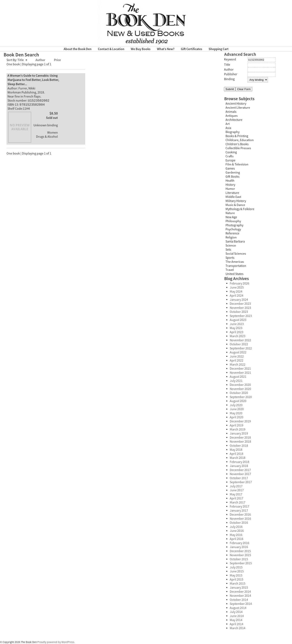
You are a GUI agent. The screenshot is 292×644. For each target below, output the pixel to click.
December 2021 (240, 369)
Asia (228, 128)
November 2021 (240, 373)
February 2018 (239, 462)
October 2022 (239, 344)
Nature (230, 213)
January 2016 (239, 547)
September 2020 (241, 397)
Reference (232, 233)
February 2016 (239, 543)
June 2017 (237, 490)
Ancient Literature (238, 108)
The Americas (235, 262)
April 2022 (237, 361)
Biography (232, 132)
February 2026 (239, 283)
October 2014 (239, 600)
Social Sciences (236, 254)
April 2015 (237, 580)
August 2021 (238, 377)
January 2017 (239, 511)
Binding (229, 79)
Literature (232, 193)
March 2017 (238, 502)
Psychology (233, 229)
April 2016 (237, 539)
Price (57, 60)
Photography (234, 225)
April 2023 (237, 332)
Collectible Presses (238, 148)
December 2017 (240, 470)
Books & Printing (237, 136)
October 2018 (239, 446)
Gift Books (232, 177)
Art (228, 124)
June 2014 (237, 616)
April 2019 (237, 425)
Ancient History (236, 104)
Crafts (230, 156)
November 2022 (240, 340)
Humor (230, 189)
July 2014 (236, 612)
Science (231, 246)
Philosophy (233, 221)
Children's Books (237, 144)
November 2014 (240, 596)
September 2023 (241, 316)
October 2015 (239, 559)
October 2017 (239, 478)
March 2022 (238, 365)
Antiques (232, 116)
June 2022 (237, 356)
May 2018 (236, 450)
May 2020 (236, 413)
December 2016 (240, 515)
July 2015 (236, 567)
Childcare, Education (240, 140)
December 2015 (240, 551)
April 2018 (237, 454)
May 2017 (236, 494)
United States (235, 274)
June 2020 (237, 409)
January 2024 (239, 300)
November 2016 (240, 519)
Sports (230, 258)
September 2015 (241, 563)
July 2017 (236, 486)
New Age (231, 217)
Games (230, 169)
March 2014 (238, 628)
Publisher (231, 74)
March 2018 (238, 458)
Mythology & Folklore (240, 209)
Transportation (236, 266)
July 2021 (236, 381)
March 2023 (238, 336)
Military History (236, 201)
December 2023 (240, 304)
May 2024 (236, 292)
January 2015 (239, 588)
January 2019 (239, 434)
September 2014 (241, 604)
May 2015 (236, 575)
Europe (230, 160)
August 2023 (238, 320)
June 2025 (237, 288)
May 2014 (236, 620)
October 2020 (239, 393)
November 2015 (240, 555)
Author (41, 60)
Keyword (230, 59)
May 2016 (236, 535)
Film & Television (237, 164)
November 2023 (240, 308)
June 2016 (237, 531)
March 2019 (238, 429)
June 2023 (237, 324)
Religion (231, 237)
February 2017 (239, 507)
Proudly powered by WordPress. (56, 642)
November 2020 (240, 389)
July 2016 (236, 527)
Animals (231, 112)
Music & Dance (235, 205)
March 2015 (238, 584)
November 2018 (240, 442)
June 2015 (237, 571)
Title (22, 60)
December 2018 (240, 438)
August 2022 (238, 352)
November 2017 (240, 474)
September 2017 (241, 482)
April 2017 (237, 498)
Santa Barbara (235, 241)
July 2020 (236, 405)
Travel (230, 270)
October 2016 (239, 523)
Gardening (233, 173)
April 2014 (237, 624)
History (230, 185)
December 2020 (240, 385)
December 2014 (240, 592)
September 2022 (241, 348)
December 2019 (240, 421)
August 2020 (238, 401)
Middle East (233, 197)
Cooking (231, 152)
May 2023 (236, 328)
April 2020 (237, 417)
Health (230, 181)
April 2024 (237, 296)
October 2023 (239, 312)
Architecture (234, 120)
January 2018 (239, 466)
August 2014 (238, 608)
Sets (228, 250)
